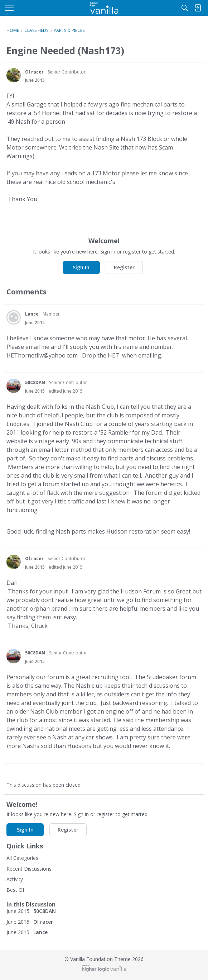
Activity (15, 879)
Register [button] (124, 267)
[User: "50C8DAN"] (14, 386)
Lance (32, 314)
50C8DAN (35, 382)
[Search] (185, 8)
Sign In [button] (81, 267)
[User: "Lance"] (14, 317)
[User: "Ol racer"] (14, 75)
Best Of (15, 890)
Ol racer (34, 72)
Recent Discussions (29, 869)
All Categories (22, 858)
